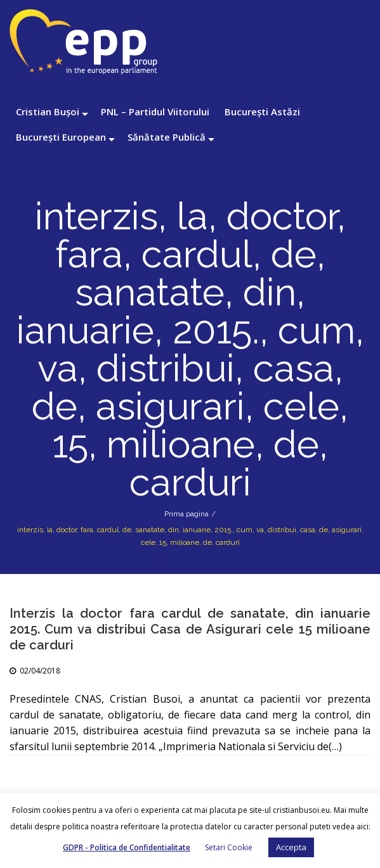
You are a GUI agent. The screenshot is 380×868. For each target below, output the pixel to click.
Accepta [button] (291, 847)
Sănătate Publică (167, 137)
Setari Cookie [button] (229, 847)
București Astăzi (262, 112)
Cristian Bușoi (48, 112)
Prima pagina (187, 514)
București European (61, 137)
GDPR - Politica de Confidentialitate (127, 847)
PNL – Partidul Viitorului (155, 112)
